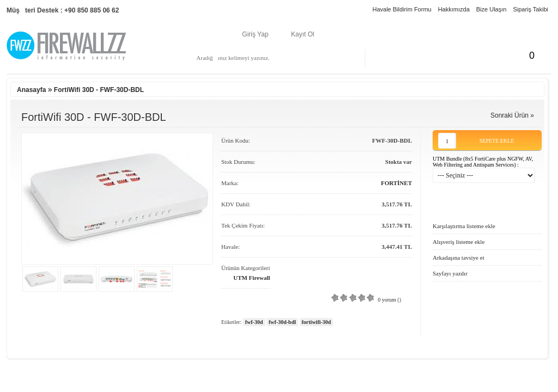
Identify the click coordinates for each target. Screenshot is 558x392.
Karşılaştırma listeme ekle (464, 226)
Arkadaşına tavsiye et (459, 258)
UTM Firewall (251, 278)
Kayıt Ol (303, 34)
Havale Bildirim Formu (402, 9)
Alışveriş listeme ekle (459, 242)
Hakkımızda (454, 9)
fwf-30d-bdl (282, 322)
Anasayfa (31, 90)
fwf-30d (254, 322)
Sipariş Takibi (530, 9)
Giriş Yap (255, 34)
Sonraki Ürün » (512, 115)
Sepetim (495, 56)
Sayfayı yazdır (450, 273)
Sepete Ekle (497, 141)
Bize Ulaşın (492, 9)
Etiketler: (231, 322)
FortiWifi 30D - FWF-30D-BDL (99, 90)
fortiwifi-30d (317, 322)
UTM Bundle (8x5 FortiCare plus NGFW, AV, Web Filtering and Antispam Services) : (483, 162)
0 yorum (387, 300)
